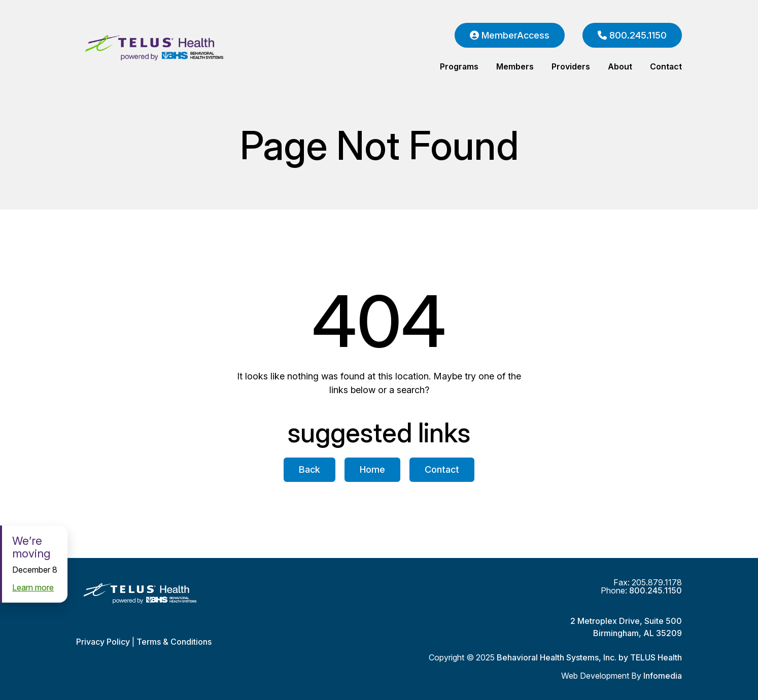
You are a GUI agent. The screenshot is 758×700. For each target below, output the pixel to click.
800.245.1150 (632, 35)
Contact (666, 66)
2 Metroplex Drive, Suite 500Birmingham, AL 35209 (626, 627)
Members (515, 66)
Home (372, 469)
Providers (571, 66)
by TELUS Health (650, 657)
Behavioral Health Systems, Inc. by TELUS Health (175, 48)
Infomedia (663, 676)
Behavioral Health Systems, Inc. (557, 657)
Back (309, 469)
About (620, 66)
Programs (459, 66)
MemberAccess (510, 35)
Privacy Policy (103, 642)
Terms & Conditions (174, 642)
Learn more (33, 587)
